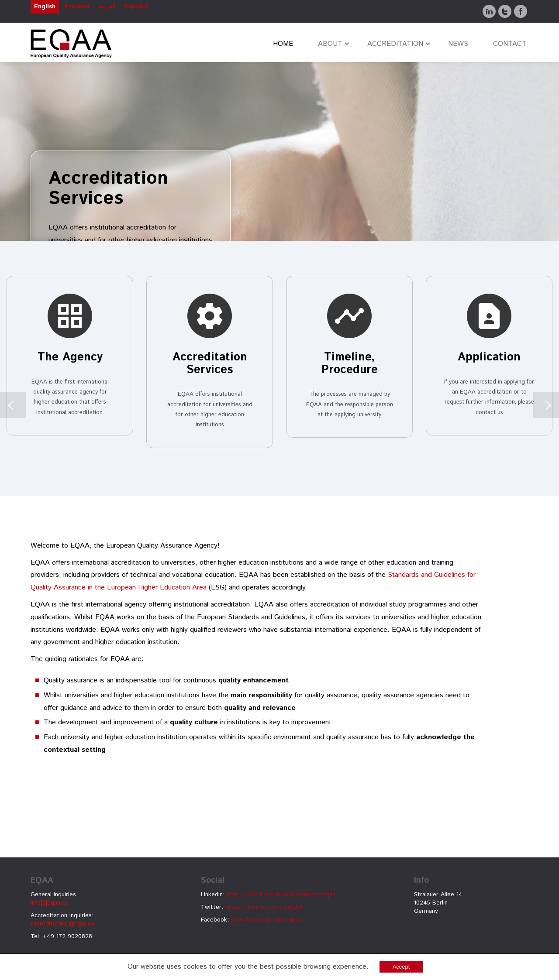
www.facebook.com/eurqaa (268, 920)
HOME (283, 44)
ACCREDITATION (395, 44)
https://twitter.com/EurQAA (264, 907)
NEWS (458, 44)
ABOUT (330, 44)
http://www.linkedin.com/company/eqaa (281, 894)
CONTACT (510, 44)
